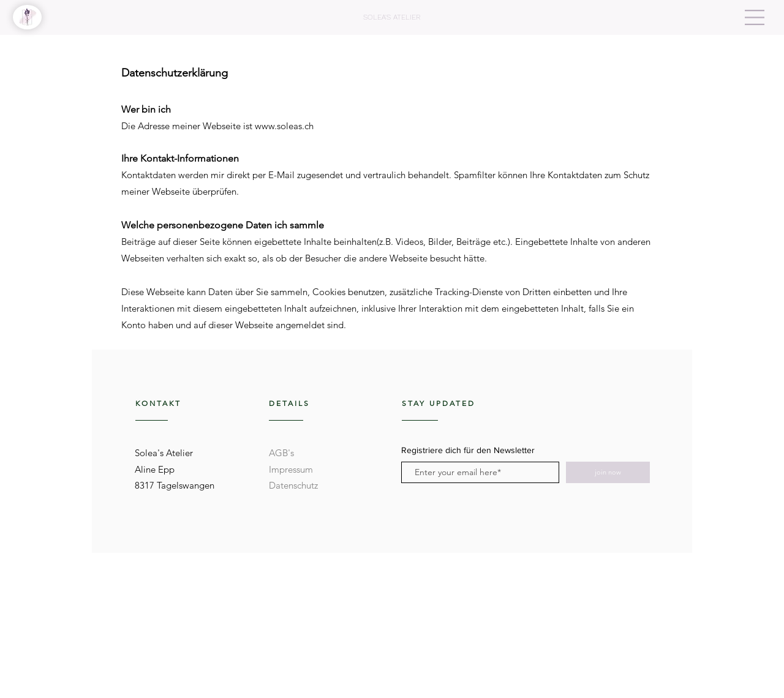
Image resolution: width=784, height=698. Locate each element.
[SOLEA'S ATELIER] (392, 17)
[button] (755, 17)
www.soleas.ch (284, 126)
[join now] (608, 472)
